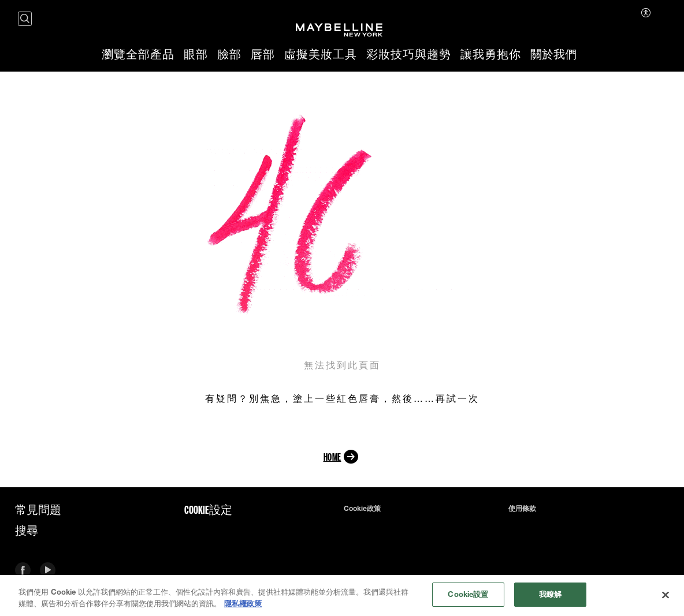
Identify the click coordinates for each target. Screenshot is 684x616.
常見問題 (38, 510)
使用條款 (522, 509)
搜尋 (27, 531)
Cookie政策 (362, 509)
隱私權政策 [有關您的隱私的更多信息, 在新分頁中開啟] (243, 604)
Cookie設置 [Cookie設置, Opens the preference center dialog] (468, 596)
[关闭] (666, 596)
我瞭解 (550, 596)
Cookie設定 (208, 510)
